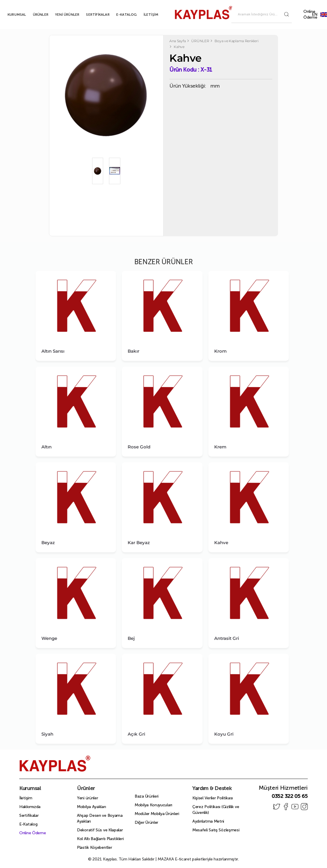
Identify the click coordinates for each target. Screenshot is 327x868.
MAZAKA (166, 859)
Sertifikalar (29, 815)
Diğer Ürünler (146, 822)
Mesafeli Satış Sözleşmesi (216, 830)
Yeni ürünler (87, 798)
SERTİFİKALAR (91, 15)
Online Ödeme (310, 14)
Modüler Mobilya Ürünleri (157, 814)
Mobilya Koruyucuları (153, 805)
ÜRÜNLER (34, 15)
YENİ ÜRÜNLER (60, 15)
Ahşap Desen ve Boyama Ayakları (100, 818)
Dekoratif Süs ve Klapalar (100, 830)
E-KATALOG (120, 15)
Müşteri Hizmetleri (283, 788)
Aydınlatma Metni (208, 821)
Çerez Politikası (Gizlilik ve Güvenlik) (216, 810)
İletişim (26, 798)
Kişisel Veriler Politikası (213, 798)
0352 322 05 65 (290, 796)
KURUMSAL (10, 15)
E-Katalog (28, 824)
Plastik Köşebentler (94, 847)
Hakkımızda (30, 807)
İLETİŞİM (144, 15)
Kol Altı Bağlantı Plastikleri (100, 839)
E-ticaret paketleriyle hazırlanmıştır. (198, 859)
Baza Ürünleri (147, 796)
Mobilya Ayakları (91, 807)
